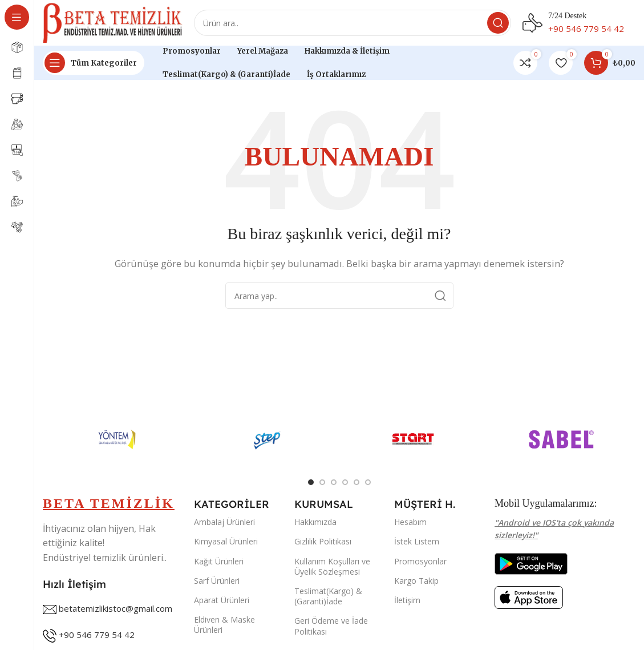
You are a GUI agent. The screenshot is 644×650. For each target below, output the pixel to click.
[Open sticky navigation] (94, 63)
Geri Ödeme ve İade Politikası (331, 626)
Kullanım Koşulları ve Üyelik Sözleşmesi (332, 566)
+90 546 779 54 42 (97, 635)
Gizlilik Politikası (323, 541)
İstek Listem (417, 541)
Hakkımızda (315, 522)
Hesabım (410, 522)
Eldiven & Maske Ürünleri (224, 625)
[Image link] (531, 563)
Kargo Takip (416, 581)
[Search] (353, 23)
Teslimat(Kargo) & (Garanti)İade (328, 596)
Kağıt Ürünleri (219, 561)
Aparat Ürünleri (222, 600)
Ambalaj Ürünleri (224, 522)
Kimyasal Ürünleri (226, 541)
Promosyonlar (420, 561)
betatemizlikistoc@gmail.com (116, 608)
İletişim (407, 600)
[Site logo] (113, 22)
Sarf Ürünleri (217, 581)
